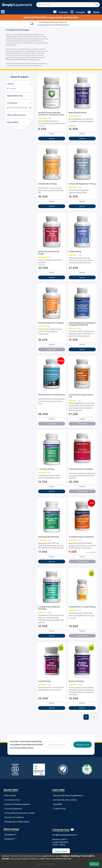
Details (52, 132)
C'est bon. (94, 864)
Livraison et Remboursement (17, 784)
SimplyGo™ (10, 819)
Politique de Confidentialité (17, 802)
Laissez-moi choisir (45, 864)
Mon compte (10, 776)
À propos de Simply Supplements (68, 776)
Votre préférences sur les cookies (20, 793)
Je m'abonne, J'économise (65, 780)
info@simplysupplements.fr (65, 815)
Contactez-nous (12, 780)
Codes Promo (59, 789)
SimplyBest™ (10, 815)
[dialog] (51, 861)
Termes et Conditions (14, 797)
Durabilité (58, 784)
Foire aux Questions (13, 789)
